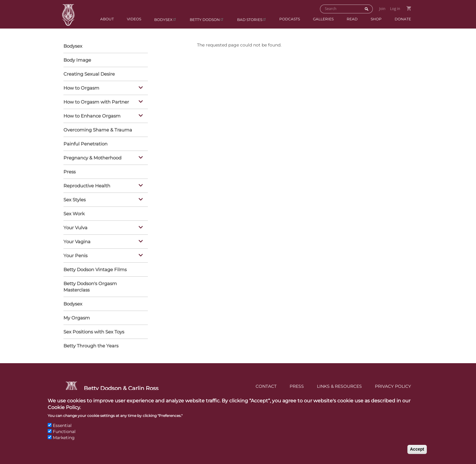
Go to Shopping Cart (409, 8)
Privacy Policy (393, 386)
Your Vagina (104, 242)
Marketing (64, 444)
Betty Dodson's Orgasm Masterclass (90, 287)
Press (70, 172)
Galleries (323, 19)
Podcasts (290, 19)
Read (352, 19)
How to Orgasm (104, 88)
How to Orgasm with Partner (104, 102)
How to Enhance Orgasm (104, 116)
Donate (403, 19)
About (107, 19)
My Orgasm (77, 318)
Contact (266, 386)
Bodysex (165, 19)
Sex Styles (104, 200)
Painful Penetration (85, 144)
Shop (376, 19)
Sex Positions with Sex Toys (94, 332)
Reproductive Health (104, 186)
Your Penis (104, 256)
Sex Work (74, 214)
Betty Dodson (207, 19)
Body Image (77, 60)
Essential (62, 432)
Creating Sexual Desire (89, 74)
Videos (134, 19)
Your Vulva (104, 228)
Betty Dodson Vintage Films (95, 270)
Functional (64, 438)
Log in (395, 9)
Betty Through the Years (91, 346)
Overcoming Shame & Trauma (98, 130)
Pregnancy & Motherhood (104, 158)
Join (382, 9)
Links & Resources (339, 386)
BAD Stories (252, 19)
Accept (417, 455)
